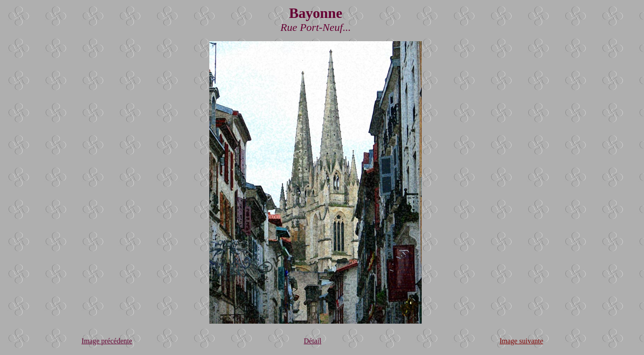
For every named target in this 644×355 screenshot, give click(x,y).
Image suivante (521, 341)
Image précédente (107, 341)
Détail (312, 341)
